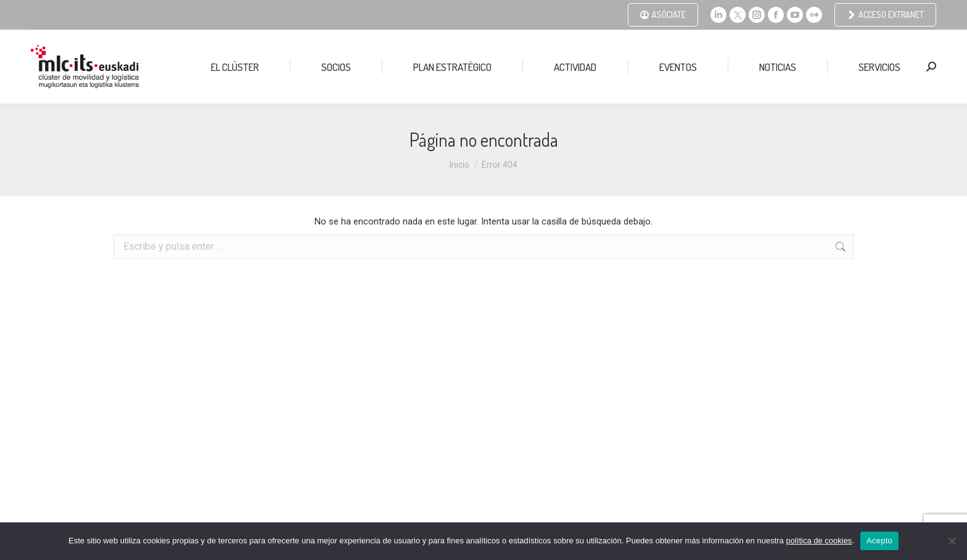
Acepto (879, 541)
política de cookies (819, 541)
